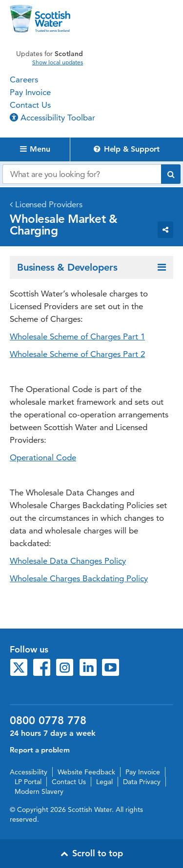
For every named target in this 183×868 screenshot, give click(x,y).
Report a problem (40, 750)
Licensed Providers (49, 204)
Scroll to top (92, 853)
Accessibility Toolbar (52, 118)
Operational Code (43, 457)
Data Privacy (142, 782)
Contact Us (30, 105)
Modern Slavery (39, 791)
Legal (104, 782)
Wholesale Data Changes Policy (68, 561)
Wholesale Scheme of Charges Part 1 (77, 336)
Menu (35, 149)
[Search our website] (82, 174)
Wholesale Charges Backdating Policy (79, 578)
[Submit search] (171, 174)
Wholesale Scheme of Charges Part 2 (77, 354)
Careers (24, 79)
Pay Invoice (30, 92)
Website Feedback (86, 772)
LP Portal (28, 782)
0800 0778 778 (48, 721)
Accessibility (29, 772)
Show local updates (58, 62)
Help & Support (127, 149)
